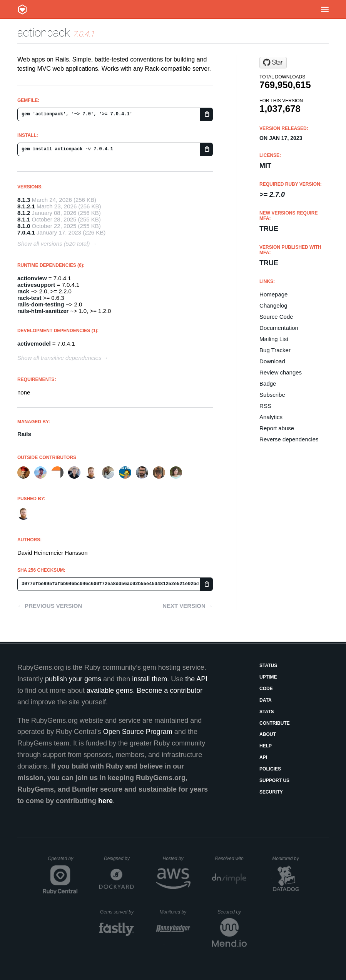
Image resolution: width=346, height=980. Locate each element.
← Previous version (50, 606)
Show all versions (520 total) (53, 244)
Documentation (279, 328)
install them (150, 679)
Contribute (275, 723)
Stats (267, 712)
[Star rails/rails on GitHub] (273, 63)
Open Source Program (138, 732)
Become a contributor (170, 690)
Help (266, 746)
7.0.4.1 (26, 232)
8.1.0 (24, 226)
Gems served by (117, 912)
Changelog (273, 305)
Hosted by (176, 859)
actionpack (44, 32)
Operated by (63, 861)
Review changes (281, 372)
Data (266, 700)
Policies (270, 769)
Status (268, 666)
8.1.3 (24, 200)
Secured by (232, 912)
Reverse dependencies (289, 439)
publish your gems (73, 679)
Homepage (273, 294)
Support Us (274, 780)
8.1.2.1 (26, 206)
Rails (24, 434)
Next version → (188, 606)
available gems (110, 690)
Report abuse (277, 428)
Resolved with (231, 859)
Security (271, 792)
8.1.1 (24, 219)
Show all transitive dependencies (59, 358)
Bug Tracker (275, 350)
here (105, 801)
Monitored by (287, 859)
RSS (265, 406)
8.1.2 (24, 213)
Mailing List (274, 339)
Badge (268, 384)
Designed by (119, 859)
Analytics (271, 417)
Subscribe (272, 395)
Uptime (268, 677)
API (263, 757)
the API (196, 679)
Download (272, 361)
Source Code (276, 317)
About (268, 734)
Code (266, 689)
